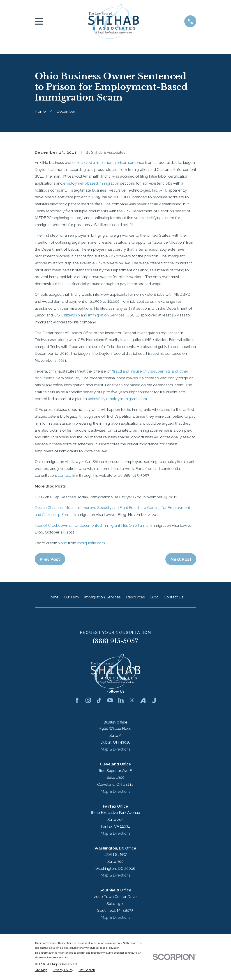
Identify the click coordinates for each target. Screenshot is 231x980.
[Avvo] (143, 700)
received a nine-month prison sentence (111, 163)
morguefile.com (91, 543)
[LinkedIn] (121, 700)
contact (64, 475)
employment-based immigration (91, 183)
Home (53, 597)
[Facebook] (77, 700)
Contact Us (174, 597)
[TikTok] (99, 700)
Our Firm (71, 597)
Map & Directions (115, 749)
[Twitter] (132, 700)
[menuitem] (41, 970)
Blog (154, 597)
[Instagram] (88, 700)
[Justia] (154, 700)
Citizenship (71, 315)
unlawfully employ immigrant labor (118, 399)
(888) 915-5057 (115, 641)
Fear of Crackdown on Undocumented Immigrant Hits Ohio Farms (92, 525)
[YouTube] (110, 700)
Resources (135, 597)
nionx (62, 543)
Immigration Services (106, 315)
